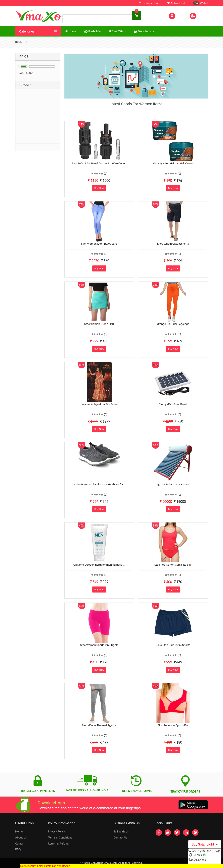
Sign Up (198, 16)
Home (19, 831)
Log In (176, 16)
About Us (21, 837)
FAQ (18, 849)
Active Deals (177, 3)
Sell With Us (121, 831)
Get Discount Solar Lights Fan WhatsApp (45, 866)
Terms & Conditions (60, 837)
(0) (106, 173)
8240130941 (197, 859)
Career (19, 843)
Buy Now (99, 188)
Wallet (200, 3)
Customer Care (149, 3)
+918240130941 (209, 851)
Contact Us (120, 837)
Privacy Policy (57, 831)
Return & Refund (58, 843)
